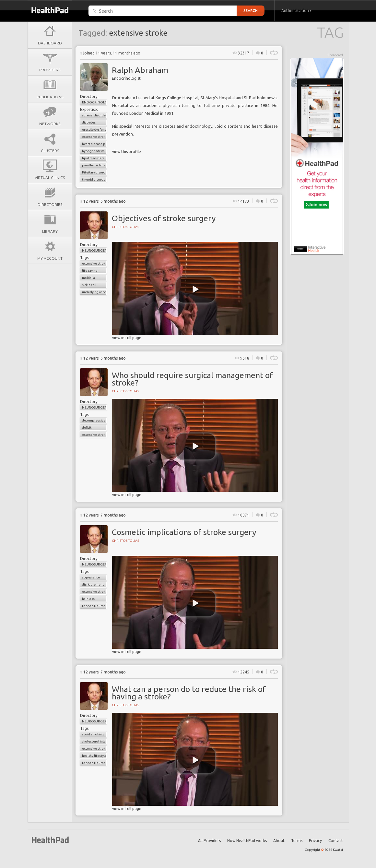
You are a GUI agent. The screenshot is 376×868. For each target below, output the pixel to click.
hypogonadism (93, 151)
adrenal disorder (94, 115)
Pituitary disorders (94, 172)
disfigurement (93, 584)
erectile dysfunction (94, 130)
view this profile (127, 152)
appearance (91, 577)
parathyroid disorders (94, 165)
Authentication (296, 11)
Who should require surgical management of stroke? (192, 379)
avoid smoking (93, 734)
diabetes (89, 122)
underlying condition (94, 292)
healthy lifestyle (94, 756)
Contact (336, 841)
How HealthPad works (247, 841)
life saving (90, 271)
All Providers (209, 841)
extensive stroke (94, 137)
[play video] (196, 290)
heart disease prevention (94, 144)
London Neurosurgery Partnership (94, 606)
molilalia (88, 278)
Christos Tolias (125, 227)
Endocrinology (94, 102)
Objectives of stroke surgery (164, 218)
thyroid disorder (94, 179)
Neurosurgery (94, 250)
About (279, 841)
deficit (87, 428)
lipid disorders (93, 158)
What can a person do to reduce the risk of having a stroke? (189, 693)
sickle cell (89, 285)
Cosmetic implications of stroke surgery (184, 532)
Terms (297, 841)
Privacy (315, 841)
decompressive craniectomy (94, 420)
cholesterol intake (94, 741)
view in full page (127, 338)
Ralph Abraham (140, 70)
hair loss (88, 599)
